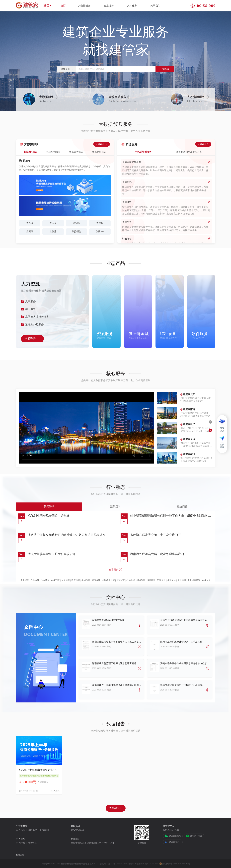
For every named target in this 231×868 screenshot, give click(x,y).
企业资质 (25, 580)
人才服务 (132, 6)
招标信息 (141, 580)
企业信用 (182, 580)
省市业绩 (96, 580)
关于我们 (155, 6)
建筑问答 (182, 507)
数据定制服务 (99, 152)
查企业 (30, 223)
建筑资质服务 (117, 97)
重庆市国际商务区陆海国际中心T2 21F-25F (93, 843)
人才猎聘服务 (196, 97)
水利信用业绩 (108, 580)
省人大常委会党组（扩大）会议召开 (52, 554)
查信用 (53, 232)
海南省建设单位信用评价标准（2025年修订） (184, 685)
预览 (109, 625)
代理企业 (161, 580)
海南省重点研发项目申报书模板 (108, 620)
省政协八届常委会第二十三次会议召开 (155, 535)
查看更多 (115, 570)
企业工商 (55, 580)
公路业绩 (131, 580)
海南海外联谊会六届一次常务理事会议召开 (158, 554)
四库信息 (76, 580)
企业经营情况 (194, 580)
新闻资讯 (49, 507)
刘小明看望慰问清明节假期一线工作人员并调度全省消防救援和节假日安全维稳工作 (170, 516)
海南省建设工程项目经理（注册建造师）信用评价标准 (117, 685)
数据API (100, 232)
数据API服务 (30, 152)
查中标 (100, 223)
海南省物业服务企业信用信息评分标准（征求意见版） (185, 663)
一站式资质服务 (143, 152)
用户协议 (20, 830)
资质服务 (109, 6)
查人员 (53, 223)
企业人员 (206, 580)
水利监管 (121, 580)
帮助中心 (32, 843)
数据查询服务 (53, 152)
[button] (210, 422)
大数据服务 (84, 6)
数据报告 (77, 232)
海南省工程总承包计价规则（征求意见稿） (182, 642)
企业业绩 (35, 580)
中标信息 (86, 580)
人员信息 (66, 580)
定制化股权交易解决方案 (189, 152)
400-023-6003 (77, 830)
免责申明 (44, 830)
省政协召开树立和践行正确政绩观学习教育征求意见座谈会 (67, 535)
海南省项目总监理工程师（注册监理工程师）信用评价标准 (117, 663)
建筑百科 (116, 507)
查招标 (77, 223)
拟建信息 (151, 580)
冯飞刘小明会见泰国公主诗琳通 (49, 516)
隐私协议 (32, 830)
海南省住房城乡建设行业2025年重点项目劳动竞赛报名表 (185, 620)
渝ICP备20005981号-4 (118, 864)
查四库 (30, 232)
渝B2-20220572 (152, 864)
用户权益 (20, 843)
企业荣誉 (45, 580)
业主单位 (171, 580)
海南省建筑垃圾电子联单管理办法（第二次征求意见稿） (117, 642)
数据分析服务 (76, 152)
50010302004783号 (182, 864)
